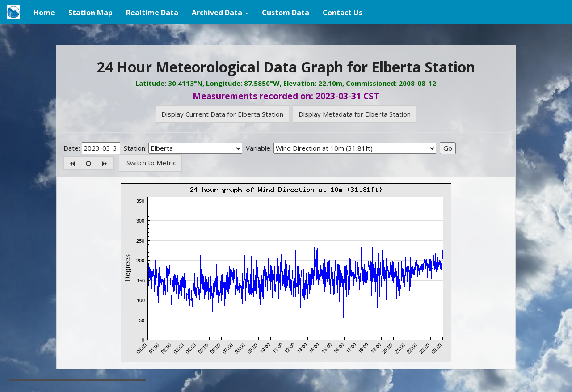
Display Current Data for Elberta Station (222, 114)
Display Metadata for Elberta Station (355, 114)
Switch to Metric (150, 163)
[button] (220, 12)
